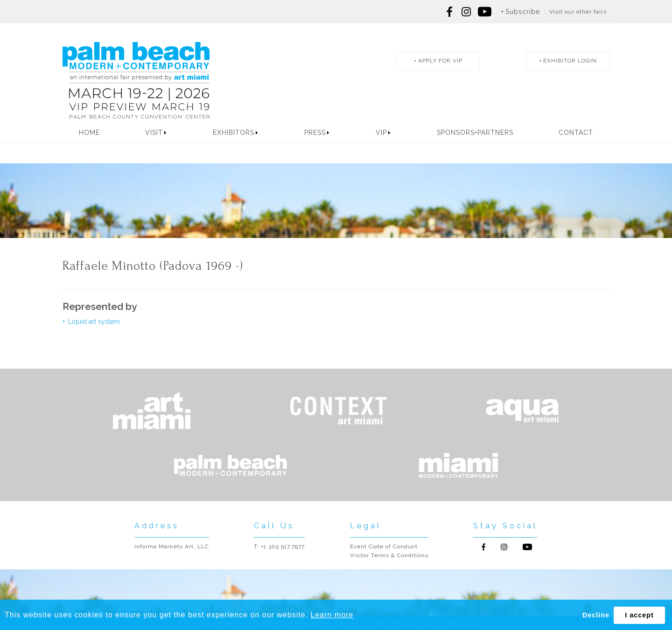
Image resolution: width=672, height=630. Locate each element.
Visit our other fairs (578, 12)
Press (315, 133)
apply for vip (440, 61)
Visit (154, 133)
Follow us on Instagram (466, 12)
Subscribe (523, 12)
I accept (639, 615)
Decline (596, 615)
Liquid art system (93, 322)
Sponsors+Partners (475, 133)
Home (89, 133)
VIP (381, 133)
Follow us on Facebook (450, 12)
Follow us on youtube (485, 12)
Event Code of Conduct (384, 546)
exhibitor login (570, 61)
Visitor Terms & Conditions (389, 555)
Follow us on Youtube (527, 547)
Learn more (332, 615)
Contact (576, 133)
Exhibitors (234, 133)
